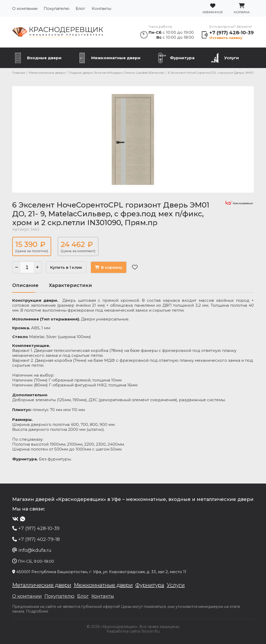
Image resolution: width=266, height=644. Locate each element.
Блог (81, 8)
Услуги (232, 58)
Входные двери (44, 58)
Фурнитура (182, 58)
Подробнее (37, 611)
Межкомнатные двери (116, 58)
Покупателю (56, 8)
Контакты (101, 8)
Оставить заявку (226, 38)
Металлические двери (42, 585)
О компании (25, 8)
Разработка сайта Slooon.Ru (133, 631)
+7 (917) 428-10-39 (232, 33)
